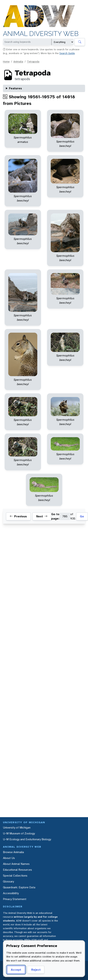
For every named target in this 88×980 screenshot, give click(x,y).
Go (82, 516)
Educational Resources (17, 870)
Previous (18, 516)
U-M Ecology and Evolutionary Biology (27, 839)
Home (6, 61)
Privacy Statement (15, 899)
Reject (36, 970)
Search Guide (67, 53)
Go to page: (55, 516)
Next (42, 516)
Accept (16, 970)
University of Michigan (17, 828)
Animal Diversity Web (41, 34)
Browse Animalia (13, 852)
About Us (9, 858)
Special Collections (15, 876)
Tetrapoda (33, 61)
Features (15, 88)
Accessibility (11, 893)
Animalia (18, 61)
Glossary (8, 881)
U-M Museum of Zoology (19, 833)
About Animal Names (16, 864)
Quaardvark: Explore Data (19, 887)
